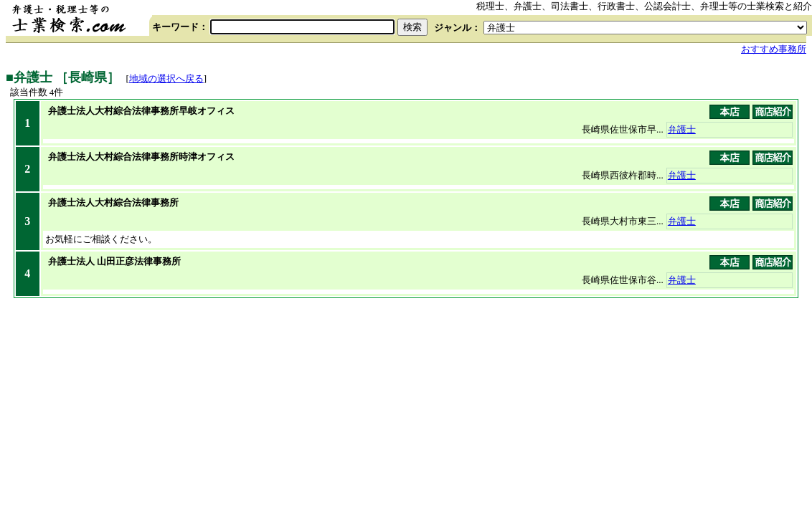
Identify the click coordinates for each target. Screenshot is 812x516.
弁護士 (682, 129)
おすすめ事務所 (774, 49)
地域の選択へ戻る (166, 78)
